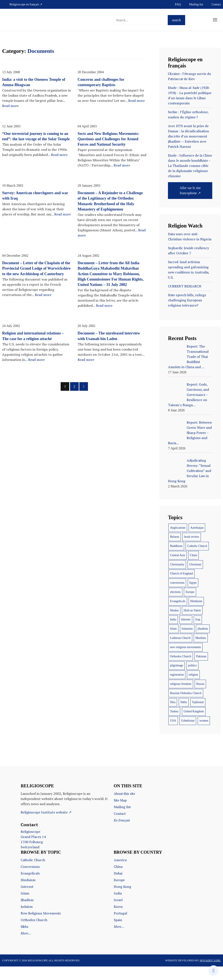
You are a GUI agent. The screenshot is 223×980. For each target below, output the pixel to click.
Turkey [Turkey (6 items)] (174, 727)
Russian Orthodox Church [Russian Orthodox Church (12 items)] (186, 709)
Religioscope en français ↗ (26, 4)
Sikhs (25, 940)
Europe (119, 895)
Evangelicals (30, 889)
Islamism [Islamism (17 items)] (187, 645)
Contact (216, 4)
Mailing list (196, 4)
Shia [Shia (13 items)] (173, 718)
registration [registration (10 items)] (177, 691)
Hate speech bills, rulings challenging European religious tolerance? (188, 312)
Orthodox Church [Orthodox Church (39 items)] (181, 672)
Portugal (121, 928)
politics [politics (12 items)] (192, 682)
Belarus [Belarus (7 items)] (175, 553)
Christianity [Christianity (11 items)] (177, 581)
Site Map (121, 816)
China (118, 882)
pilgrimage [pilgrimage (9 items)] (177, 682)
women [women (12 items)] (204, 737)
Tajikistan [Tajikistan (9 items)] (198, 718)
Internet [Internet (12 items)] (186, 636)
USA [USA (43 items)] (173, 737)
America (120, 876)
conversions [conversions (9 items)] (177, 599)
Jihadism (27, 915)
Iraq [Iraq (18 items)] (198, 636)
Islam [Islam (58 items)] (173, 645)
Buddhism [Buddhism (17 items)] (176, 562)
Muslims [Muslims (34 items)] (201, 654)
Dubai (118, 889)
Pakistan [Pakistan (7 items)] (201, 672)
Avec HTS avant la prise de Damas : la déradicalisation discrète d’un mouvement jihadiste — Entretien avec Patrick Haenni (189, 139)
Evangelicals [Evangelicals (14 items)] (178, 617)
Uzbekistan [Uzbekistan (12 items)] (188, 737)
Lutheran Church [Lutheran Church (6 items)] (180, 654)
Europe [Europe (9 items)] (190, 608)
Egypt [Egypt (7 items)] (193, 599)
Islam (25, 908)
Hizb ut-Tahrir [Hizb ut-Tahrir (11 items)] (192, 627)
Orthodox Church (34, 934)
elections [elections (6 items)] (175, 608)
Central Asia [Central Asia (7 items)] (178, 571)
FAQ (178, 4)
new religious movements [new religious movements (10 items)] (186, 663)
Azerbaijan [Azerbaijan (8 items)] (197, 544)
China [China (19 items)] (193, 571)
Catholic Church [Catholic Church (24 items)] (197, 562)
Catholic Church (33, 876)
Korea (118, 921)
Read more (10, 106)
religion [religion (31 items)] (193, 691)
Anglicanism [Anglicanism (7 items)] (178, 544)
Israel (118, 915)
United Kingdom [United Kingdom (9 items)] (194, 727)
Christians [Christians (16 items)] (195, 581)
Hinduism (28, 895)
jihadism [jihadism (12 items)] (203, 645)
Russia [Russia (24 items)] (200, 700)
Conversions (30, 882)
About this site (125, 810)
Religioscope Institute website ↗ (46, 828)
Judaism (27, 921)
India (118, 908)
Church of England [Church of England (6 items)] (182, 590)
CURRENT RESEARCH (185, 297)
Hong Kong (123, 902)
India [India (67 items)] (173, 636)
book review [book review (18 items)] (192, 553)
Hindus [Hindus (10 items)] (174, 627)
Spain (118, 934)
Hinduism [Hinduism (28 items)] (196, 617)
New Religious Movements (41, 928)
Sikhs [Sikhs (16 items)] (184, 718)
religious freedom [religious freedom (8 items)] (181, 700)
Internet (27, 902)
